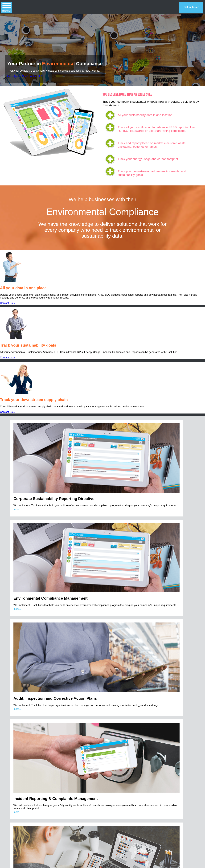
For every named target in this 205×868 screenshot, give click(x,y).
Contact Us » (7, 303)
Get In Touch (191, 7)
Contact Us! (35, 76)
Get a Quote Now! (17, 76)
